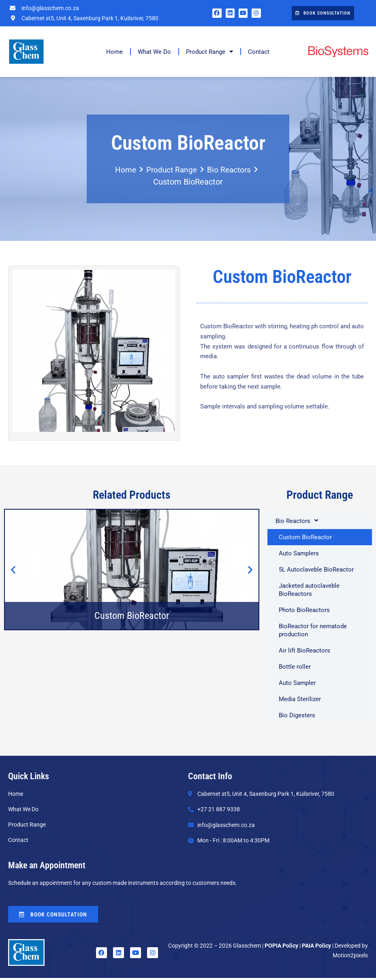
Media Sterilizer (301, 699)
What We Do (154, 52)
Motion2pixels (350, 958)
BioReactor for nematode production (313, 630)
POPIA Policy (281, 948)
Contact (259, 52)
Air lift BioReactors (304, 650)
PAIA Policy (316, 948)
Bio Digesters (297, 715)
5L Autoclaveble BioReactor (316, 570)
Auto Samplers (299, 553)
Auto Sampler (297, 683)
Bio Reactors (231, 170)
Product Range (209, 52)
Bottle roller (295, 667)
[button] (13, 569)
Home (114, 52)
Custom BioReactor (305, 537)
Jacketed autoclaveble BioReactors (309, 590)
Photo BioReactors (304, 610)
